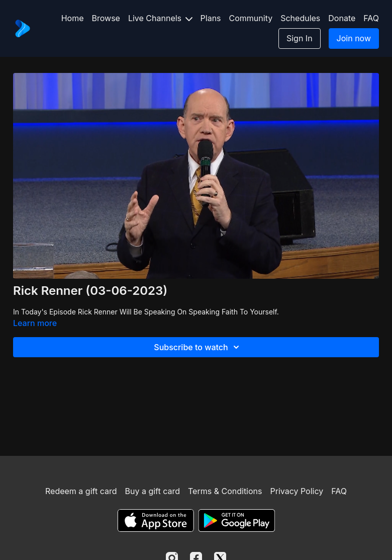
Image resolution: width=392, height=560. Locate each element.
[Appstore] (156, 521)
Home (73, 18)
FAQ (371, 18)
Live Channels (160, 18)
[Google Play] (237, 521)
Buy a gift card (152, 491)
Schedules (300, 18)
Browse (106, 18)
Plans (211, 18)
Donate (342, 18)
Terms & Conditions (225, 491)
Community (251, 18)
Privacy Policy (297, 491)
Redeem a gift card (81, 491)
